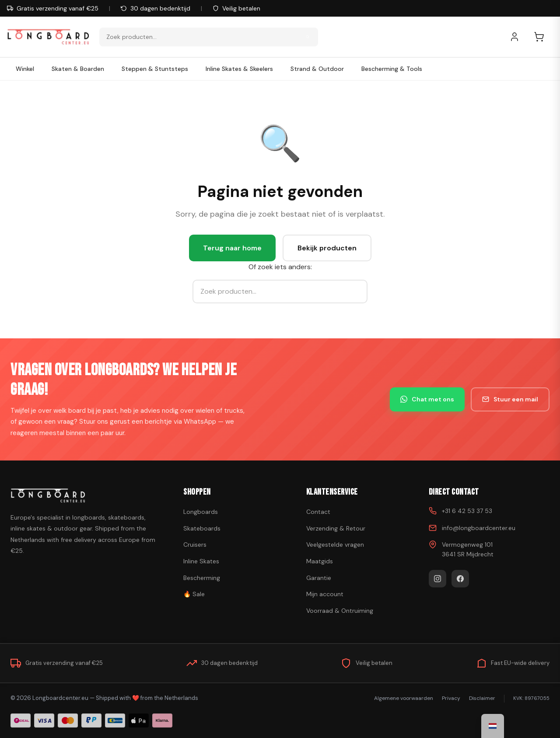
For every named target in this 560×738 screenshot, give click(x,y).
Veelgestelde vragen (335, 545)
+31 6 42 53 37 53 (467, 511)
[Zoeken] (308, 37)
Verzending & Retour (336, 528)
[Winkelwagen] (543, 37)
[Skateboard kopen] (86, 496)
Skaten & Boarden (78, 69)
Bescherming (202, 578)
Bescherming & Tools (392, 69)
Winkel (25, 69)
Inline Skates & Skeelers (239, 69)
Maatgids (320, 561)
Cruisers (195, 545)
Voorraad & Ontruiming (340, 611)
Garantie (319, 578)
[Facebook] (460, 579)
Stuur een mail (510, 399)
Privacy (451, 698)
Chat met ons (427, 399)
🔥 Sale (194, 594)
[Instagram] (437, 579)
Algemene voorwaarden (404, 698)
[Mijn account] (519, 37)
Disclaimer (482, 698)
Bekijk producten (327, 248)
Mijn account (325, 594)
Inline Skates (201, 561)
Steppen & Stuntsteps (155, 69)
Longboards (201, 512)
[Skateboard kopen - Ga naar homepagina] (48, 37)
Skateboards (202, 528)
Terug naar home (232, 248)
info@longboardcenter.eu (479, 528)
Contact (318, 512)
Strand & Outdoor (317, 69)
